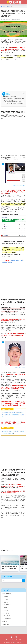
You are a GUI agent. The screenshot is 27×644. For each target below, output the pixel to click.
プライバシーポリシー (18, 640)
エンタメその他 (7, 618)
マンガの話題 (7, 616)
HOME (13, 637)
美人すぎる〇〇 (7, 605)
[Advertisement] (13, 75)
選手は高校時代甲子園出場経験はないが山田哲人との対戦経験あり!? (14, 99)
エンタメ (5, 608)
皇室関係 (6, 602)
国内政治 (6, 597)
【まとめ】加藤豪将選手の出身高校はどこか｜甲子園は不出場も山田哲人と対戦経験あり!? (14, 103)
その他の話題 (6, 624)
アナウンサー (7, 613)
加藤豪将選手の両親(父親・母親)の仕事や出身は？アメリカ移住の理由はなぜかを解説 (13, 415)
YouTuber (6, 610)
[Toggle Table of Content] (23, 94)
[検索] (24, 581)
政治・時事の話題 (7, 594)
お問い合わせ (8, 640)
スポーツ (10, 550)
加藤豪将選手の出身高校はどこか (12, 97)
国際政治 (6, 599)
